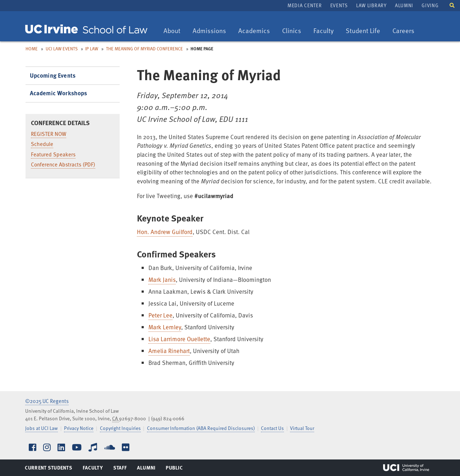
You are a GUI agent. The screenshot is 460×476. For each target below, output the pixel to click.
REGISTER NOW (49, 134)
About (174, 31)
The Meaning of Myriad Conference (144, 49)
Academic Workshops (59, 93)
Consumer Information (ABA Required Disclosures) (201, 428)
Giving (430, 5)
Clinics (294, 31)
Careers (406, 31)
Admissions (209, 31)
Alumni (404, 5)
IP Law (92, 49)
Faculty (326, 31)
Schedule (42, 144)
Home (32, 49)
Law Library (371, 5)
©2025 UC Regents (47, 401)
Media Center (305, 5)
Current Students (48, 469)
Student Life (363, 31)
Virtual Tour (302, 428)
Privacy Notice (79, 428)
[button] (452, 5)
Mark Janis (162, 280)
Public (174, 469)
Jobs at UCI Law (42, 428)
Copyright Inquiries (120, 428)
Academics (254, 31)
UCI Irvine (406, 468)
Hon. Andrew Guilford (165, 232)
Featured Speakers (53, 154)
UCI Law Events (62, 49)
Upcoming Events (53, 75)
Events (339, 5)
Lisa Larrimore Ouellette (179, 339)
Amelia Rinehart (169, 351)
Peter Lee (160, 315)
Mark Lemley (165, 327)
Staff (122, 469)
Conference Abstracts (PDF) (63, 164)
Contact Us (272, 428)
